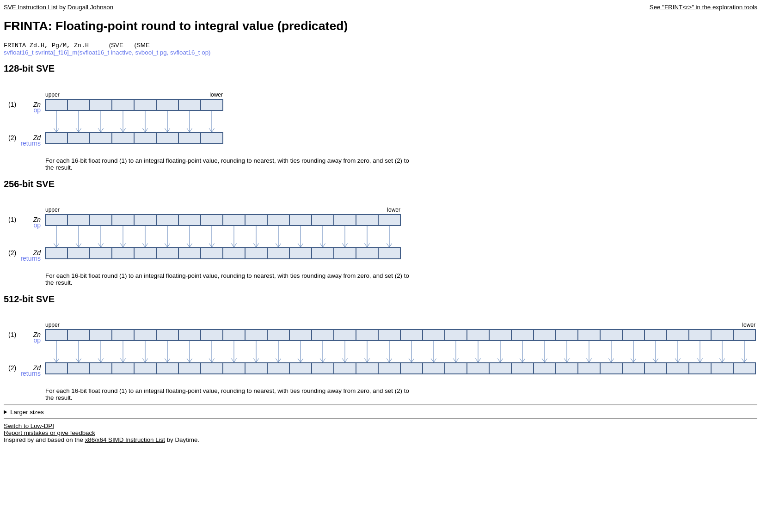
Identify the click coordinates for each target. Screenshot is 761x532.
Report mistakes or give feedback (49, 434)
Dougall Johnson (90, 7)
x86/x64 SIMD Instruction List (125, 441)
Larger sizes (27, 413)
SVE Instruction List (31, 7)
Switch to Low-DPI (29, 427)
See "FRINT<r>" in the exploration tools (703, 7)
